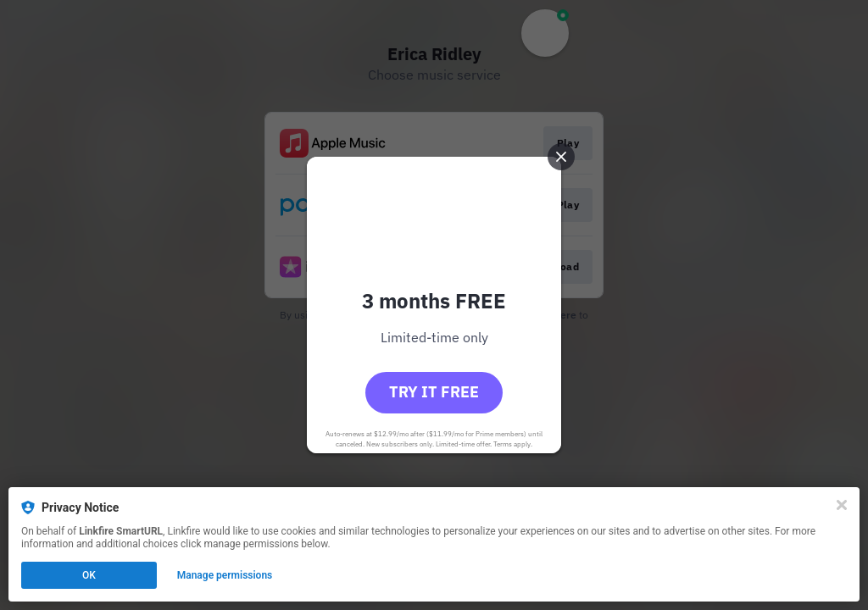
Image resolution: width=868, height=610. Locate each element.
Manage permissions (225, 575)
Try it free (434, 392)
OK (89, 575)
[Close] (842, 505)
